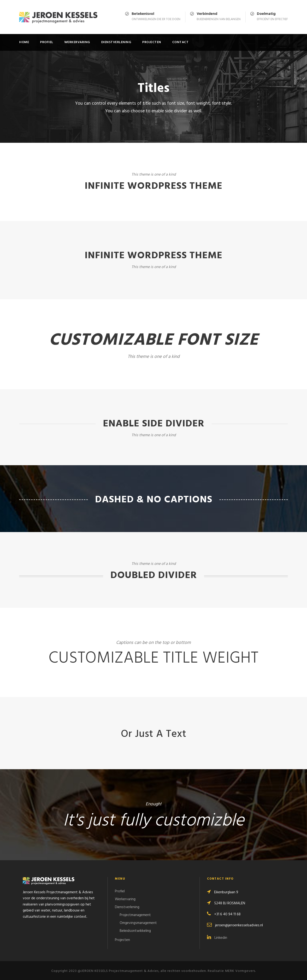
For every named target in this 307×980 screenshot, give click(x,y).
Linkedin (217, 938)
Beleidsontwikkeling (135, 931)
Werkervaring (77, 42)
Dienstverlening (116, 42)
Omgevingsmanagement (138, 923)
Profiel (47, 42)
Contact (180, 42)
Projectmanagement (135, 915)
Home (24, 42)
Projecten (152, 42)
